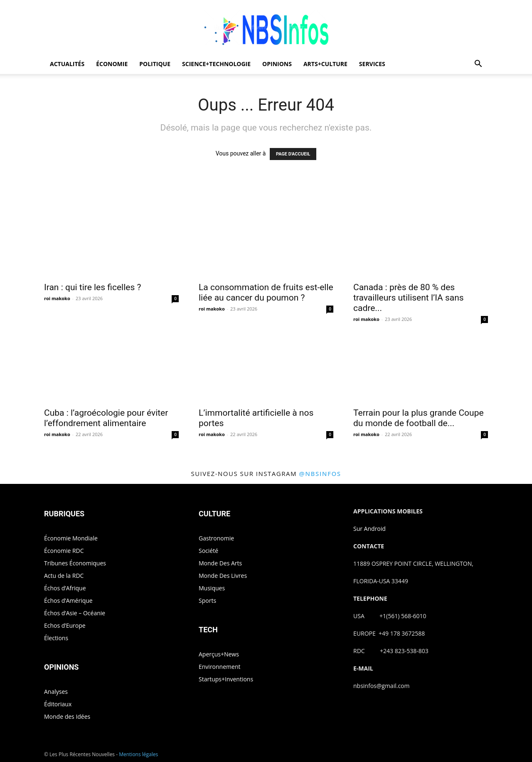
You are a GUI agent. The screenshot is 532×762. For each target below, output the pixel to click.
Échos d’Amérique (68, 600)
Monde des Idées (67, 716)
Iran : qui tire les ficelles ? (92, 287)
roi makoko (57, 298)
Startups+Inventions (226, 679)
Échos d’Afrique (65, 588)
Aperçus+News (219, 654)
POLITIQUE (155, 64)
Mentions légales (138, 754)
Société (208, 551)
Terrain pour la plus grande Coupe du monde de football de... (419, 418)
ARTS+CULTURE (325, 64)
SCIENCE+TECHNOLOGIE (216, 64)
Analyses (56, 692)
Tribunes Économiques (75, 563)
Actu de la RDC (64, 576)
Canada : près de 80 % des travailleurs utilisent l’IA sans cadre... (409, 298)
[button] (478, 65)
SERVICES (372, 64)
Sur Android (369, 529)
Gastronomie (216, 538)
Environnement (219, 667)
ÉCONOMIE (112, 64)
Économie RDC (64, 551)
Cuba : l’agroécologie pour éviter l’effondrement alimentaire (106, 418)
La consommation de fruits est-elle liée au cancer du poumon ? (266, 292)
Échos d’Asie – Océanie (75, 613)
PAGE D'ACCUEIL (293, 154)
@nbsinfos (320, 473)
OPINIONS (277, 64)
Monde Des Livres (223, 576)
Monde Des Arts (220, 563)
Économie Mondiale (71, 538)
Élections (56, 638)
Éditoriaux (58, 704)
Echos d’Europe (65, 625)
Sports (207, 600)
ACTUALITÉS (67, 64)
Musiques (212, 588)
